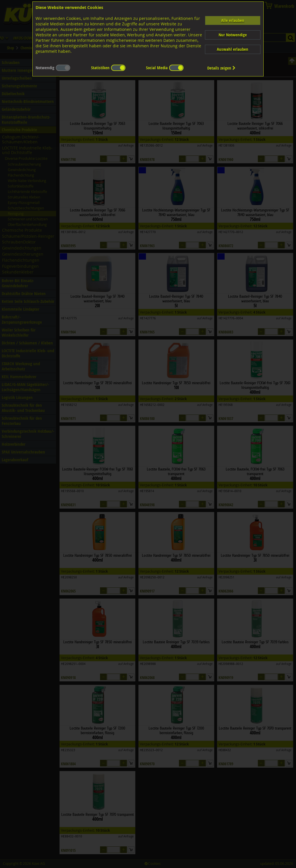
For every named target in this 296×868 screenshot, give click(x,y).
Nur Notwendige (233, 35)
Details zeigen (221, 68)
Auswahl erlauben (233, 49)
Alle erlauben (233, 20)
